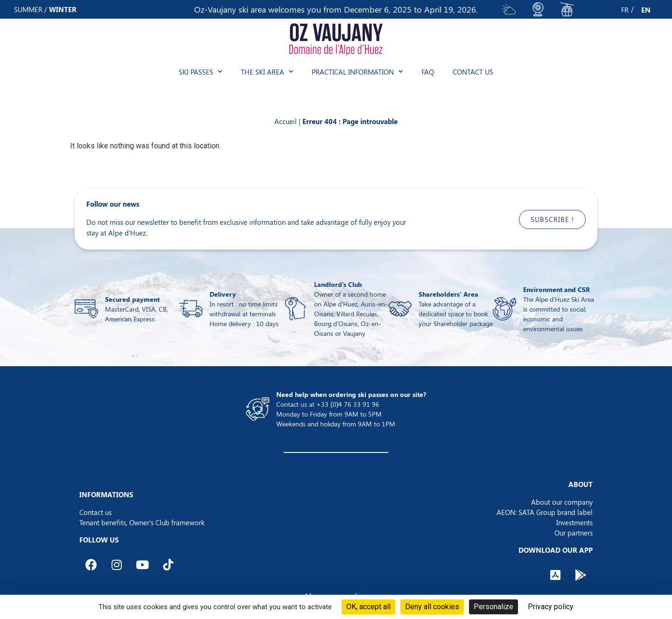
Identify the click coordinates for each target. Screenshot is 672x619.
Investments (574, 522)
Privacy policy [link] (551, 607)
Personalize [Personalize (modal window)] (493, 607)
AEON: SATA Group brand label (545, 512)
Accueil (286, 121)
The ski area (267, 72)
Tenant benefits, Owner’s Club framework (142, 522)
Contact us (473, 72)
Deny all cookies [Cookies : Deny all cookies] (432, 607)
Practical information (357, 72)
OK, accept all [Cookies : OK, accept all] (368, 607)
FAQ (428, 72)
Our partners (574, 533)
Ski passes (200, 72)
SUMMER (28, 9)
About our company (562, 502)
